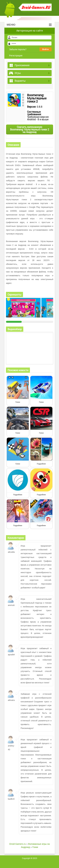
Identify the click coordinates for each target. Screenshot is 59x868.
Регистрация (16, 55)
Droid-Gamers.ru (17, 844)
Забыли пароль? (18, 49)
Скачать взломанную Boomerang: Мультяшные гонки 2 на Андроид (30, 129)
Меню (29, 25)
